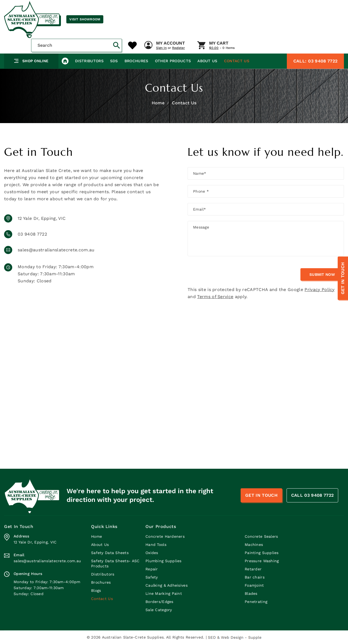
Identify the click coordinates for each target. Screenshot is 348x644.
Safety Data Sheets (110, 553)
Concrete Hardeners (165, 536)
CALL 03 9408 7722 (312, 495)
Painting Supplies (262, 553)
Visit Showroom (85, 19)
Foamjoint (254, 585)
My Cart (219, 43)
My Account (170, 43)
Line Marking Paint (164, 593)
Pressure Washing (262, 561)
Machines (254, 545)
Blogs (96, 590)
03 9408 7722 (315, 61)
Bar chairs (255, 577)
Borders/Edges (159, 602)
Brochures (136, 61)
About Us (207, 61)
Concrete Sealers (261, 536)
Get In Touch (343, 278)
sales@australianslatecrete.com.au (56, 250)
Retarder (253, 569)
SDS (114, 61)
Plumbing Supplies (164, 561)
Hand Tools (156, 545)
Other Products (173, 61)
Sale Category (159, 610)
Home (158, 103)
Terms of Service (215, 297)
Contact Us (237, 61)
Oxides (152, 553)
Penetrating (256, 602)
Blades (251, 593)
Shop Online (31, 61)
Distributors (89, 61)
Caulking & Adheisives (167, 585)
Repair (152, 569)
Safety (152, 577)
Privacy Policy (319, 290)
